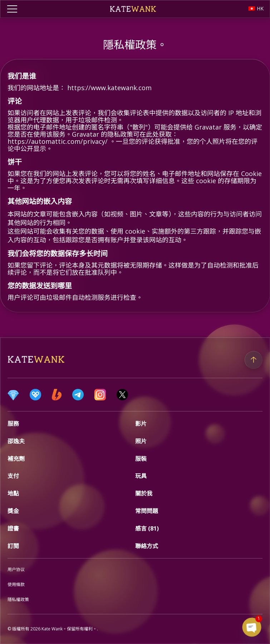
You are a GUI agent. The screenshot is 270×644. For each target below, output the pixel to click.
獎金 (13, 511)
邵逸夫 (16, 441)
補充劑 (16, 459)
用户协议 (16, 569)
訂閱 (13, 546)
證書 (13, 528)
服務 (13, 424)
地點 (13, 493)
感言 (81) (147, 528)
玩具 (141, 476)
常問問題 (147, 511)
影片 (141, 424)
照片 (141, 441)
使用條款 (16, 584)
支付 (13, 476)
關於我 (144, 493)
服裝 (141, 459)
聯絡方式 (147, 546)
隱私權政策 (18, 599)
